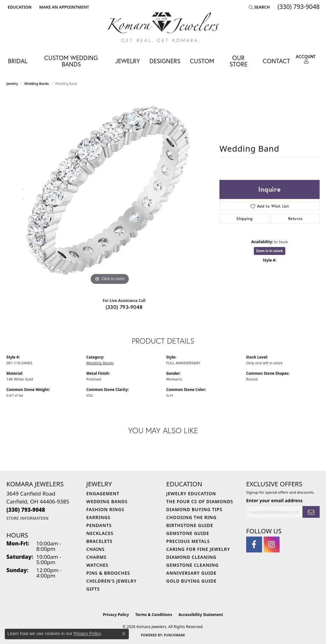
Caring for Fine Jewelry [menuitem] (198, 549)
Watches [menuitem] (97, 565)
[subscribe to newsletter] (311, 512)
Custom (202, 61)
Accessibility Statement (201, 615)
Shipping (244, 219)
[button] (19, 7)
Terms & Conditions (154, 615)
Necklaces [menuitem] (100, 533)
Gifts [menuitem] (93, 589)
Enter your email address (274, 500)
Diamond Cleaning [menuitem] (191, 557)
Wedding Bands (37, 84)
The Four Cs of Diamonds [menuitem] (200, 501)
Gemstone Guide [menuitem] (188, 533)
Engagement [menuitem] (103, 493)
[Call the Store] (26, 510)
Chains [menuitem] (95, 549)
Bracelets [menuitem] (99, 541)
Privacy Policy (116, 615)
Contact (276, 61)
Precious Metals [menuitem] (188, 541)
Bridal (18, 61)
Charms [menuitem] (96, 557)
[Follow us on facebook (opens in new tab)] (254, 545)
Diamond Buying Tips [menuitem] (194, 509)
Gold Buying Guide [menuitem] (191, 581)
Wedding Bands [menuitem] (107, 501)
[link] (63, 7)
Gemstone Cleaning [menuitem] (193, 565)
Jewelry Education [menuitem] (191, 493)
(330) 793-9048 (124, 307)
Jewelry (128, 61)
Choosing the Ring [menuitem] (191, 517)
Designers (165, 61)
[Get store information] (28, 518)
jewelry (12, 84)
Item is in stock (270, 251)
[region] (110, 191)
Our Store (239, 61)
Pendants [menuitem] (99, 525)
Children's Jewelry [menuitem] (111, 581)
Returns (295, 219)
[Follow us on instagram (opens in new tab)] (272, 545)
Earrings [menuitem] (98, 517)
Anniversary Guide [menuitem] (191, 573)
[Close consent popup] (124, 634)
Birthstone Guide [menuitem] (190, 525)
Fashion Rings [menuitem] (105, 509)
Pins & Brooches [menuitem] (108, 573)
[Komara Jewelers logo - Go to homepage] (163, 27)
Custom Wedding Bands (71, 61)
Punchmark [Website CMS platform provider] (174, 635)
